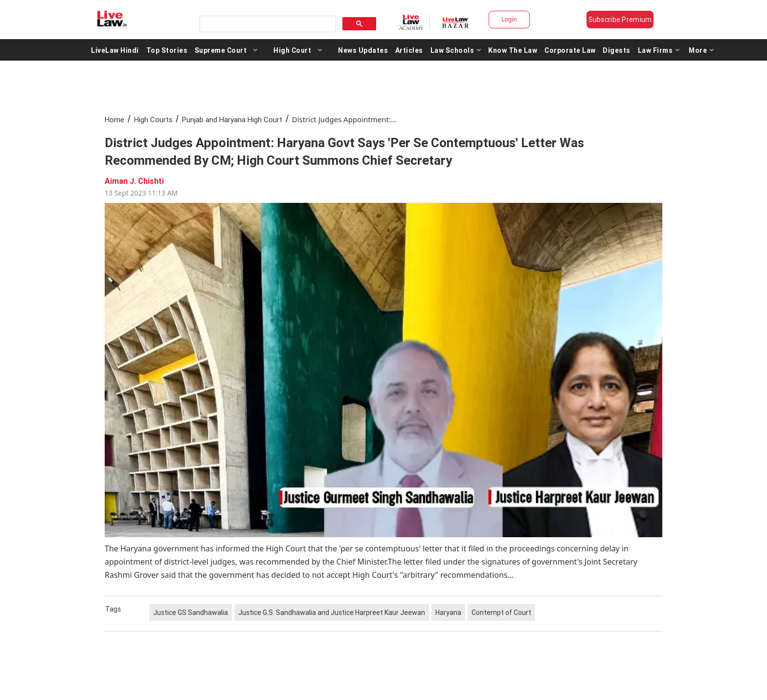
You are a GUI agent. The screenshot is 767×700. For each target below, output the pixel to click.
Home (114, 120)
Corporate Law (570, 50)
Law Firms (659, 50)
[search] (267, 24)
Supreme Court (221, 50)
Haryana (448, 612)
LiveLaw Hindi (115, 50)
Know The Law (513, 50)
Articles (409, 50)
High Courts (153, 120)
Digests (617, 50)
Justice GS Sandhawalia (191, 612)
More (701, 50)
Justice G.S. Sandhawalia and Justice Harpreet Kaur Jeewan (332, 612)
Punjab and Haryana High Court (232, 120)
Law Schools (456, 50)
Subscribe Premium (620, 20)
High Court (292, 50)
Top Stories (167, 50)
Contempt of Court (501, 612)
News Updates (363, 50)
